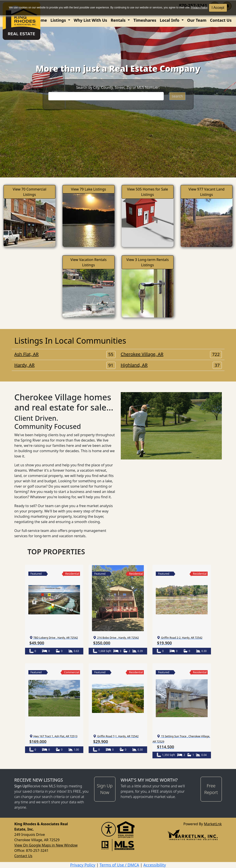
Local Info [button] (170, 20)
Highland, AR (171, 365)
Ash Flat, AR (65, 354)
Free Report (211, 789)
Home (41, 20)
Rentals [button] (119, 20)
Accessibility (155, 865)
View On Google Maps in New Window (46, 845)
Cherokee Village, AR (171, 354)
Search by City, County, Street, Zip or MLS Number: (118, 88)
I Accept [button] (218, 8)
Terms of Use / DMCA (119, 865)
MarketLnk (213, 824)
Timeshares (145, 20)
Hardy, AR (65, 365)
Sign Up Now (105, 789)
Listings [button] (59, 20)
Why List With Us (91, 20)
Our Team (197, 20)
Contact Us (221, 20)
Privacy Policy (199, 8)
